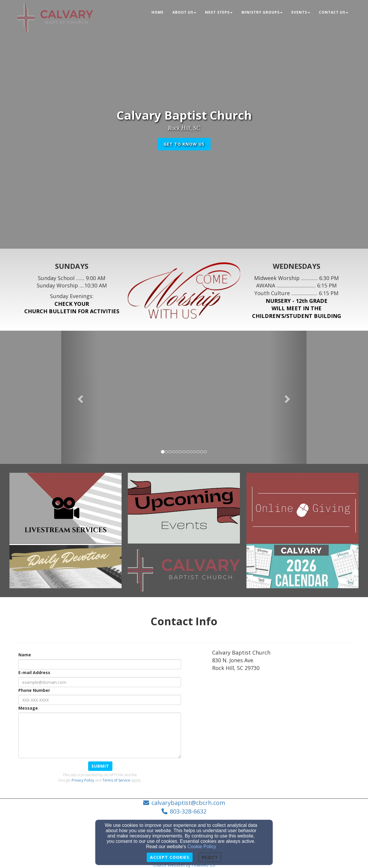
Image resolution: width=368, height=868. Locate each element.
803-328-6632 (188, 811)
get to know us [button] (184, 144)
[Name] (100, 664)
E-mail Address (34, 672)
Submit (100, 766)
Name (25, 655)
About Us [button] (184, 12)
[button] (80, 397)
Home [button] (158, 12)
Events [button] (301, 12)
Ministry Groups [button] (262, 12)
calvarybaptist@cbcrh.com (188, 803)
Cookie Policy (202, 847)
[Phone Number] (100, 700)
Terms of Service (116, 780)
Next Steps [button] (219, 12)
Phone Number (34, 690)
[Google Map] (282, 720)
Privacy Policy (83, 780)
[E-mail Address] (100, 682)
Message (28, 708)
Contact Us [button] (334, 12)
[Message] (100, 735)
